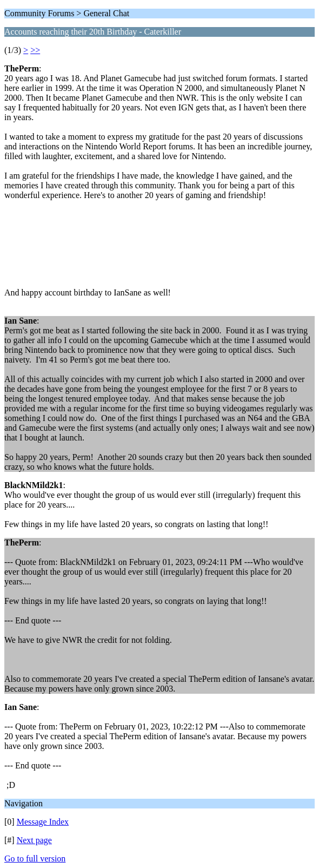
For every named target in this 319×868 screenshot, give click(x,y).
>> (35, 50)
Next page (34, 840)
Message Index (43, 822)
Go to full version (35, 859)
